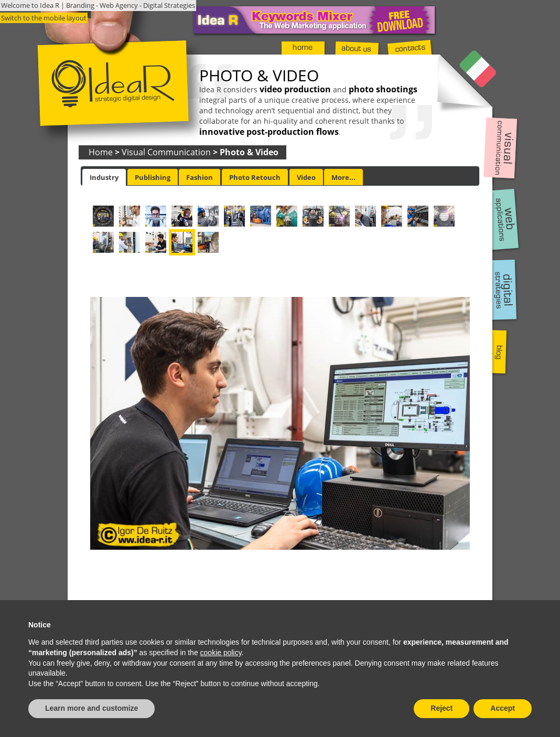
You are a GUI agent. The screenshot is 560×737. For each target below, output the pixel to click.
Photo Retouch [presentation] (255, 177)
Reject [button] (441, 708)
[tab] (104, 177)
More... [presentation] (343, 177)
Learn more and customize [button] (91, 708)
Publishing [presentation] (153, 177)
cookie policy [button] (221, 653)
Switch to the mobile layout (44, 18)
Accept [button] (503, 708)
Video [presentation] (306, 177)
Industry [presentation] (104, 177)
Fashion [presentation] (200, 177)
